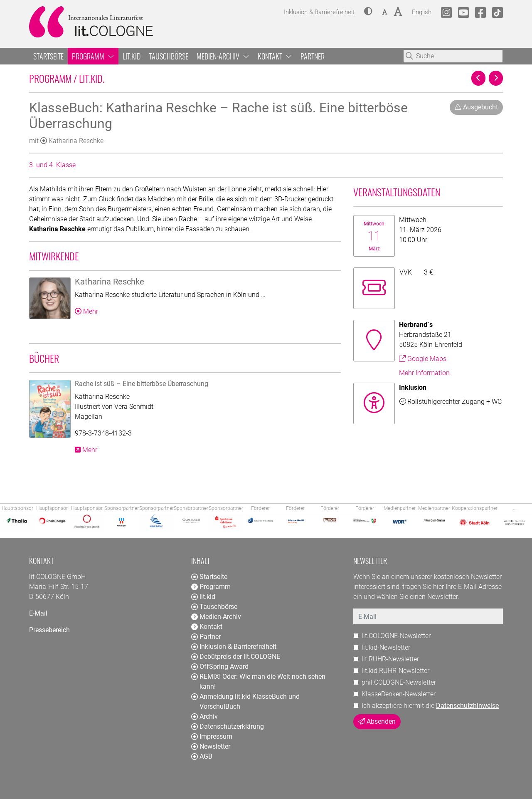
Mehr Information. (425, 373)
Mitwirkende (54, 256)
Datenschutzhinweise (467, 706)
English (422, 11)
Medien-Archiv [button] (223, 56)
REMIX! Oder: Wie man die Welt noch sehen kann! (258, 681)
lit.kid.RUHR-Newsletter (395, 671)
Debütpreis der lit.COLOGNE (236, 657)
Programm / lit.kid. (123, 78)
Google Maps (423, 359)
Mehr (86, 311)
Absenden (377, 721)
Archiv (204, 716)
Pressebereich (49, 630)
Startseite (48, 56)
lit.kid (132, 56)
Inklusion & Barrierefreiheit (234, 647)
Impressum (212, 736)
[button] (368, 12)
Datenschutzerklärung (228, 726)
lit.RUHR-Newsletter (390, 659)
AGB (202, 756)
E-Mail (38, 613)
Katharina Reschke (72, 141)
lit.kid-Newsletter (386, 647)
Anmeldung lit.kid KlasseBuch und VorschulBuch (245, 701)
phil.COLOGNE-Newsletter (399, 682)
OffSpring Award (220, 667)
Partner (313, 56)
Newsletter (211, 746)
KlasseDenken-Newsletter (399, 694)
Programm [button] (93, 56)
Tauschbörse (169, 56)
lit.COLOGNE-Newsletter (396, 636)
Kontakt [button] (275, 56)
